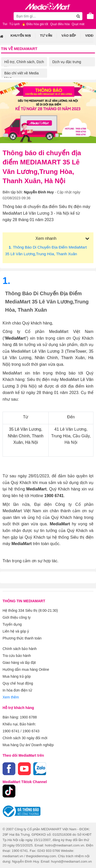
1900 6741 (11, 731)
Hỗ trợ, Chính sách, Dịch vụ (24, 64)
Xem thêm (11, 697)
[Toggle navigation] (6, 16)
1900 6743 (31, 731)
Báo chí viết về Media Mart (22, 76)
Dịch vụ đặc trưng (67, 62)
